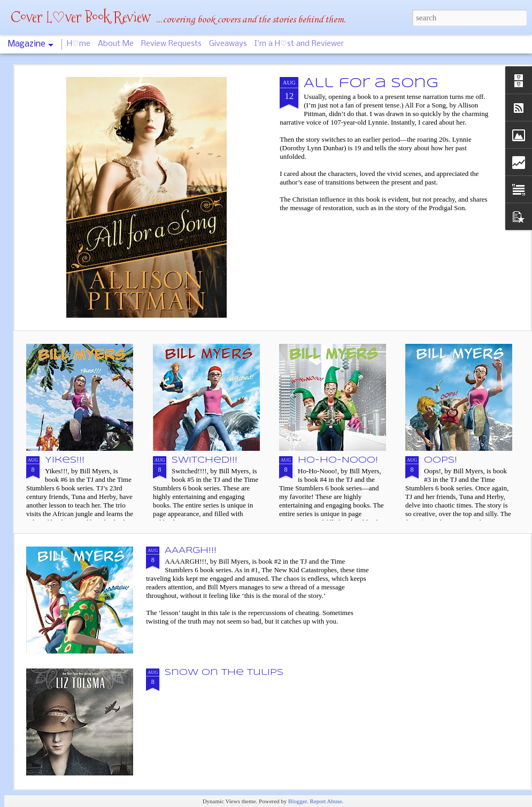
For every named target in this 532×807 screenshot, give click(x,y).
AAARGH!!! (191, 551)
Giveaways (228, 44)
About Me (116, 44)
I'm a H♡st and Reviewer (299, 44)
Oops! (441, 460)
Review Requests (171, 44)
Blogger (298, 801)
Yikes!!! (65, 460)
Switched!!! (205, 460)
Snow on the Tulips (224, 672)
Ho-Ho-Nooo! (338, 460)
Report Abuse (326, 801)
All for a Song (371, 84)
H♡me (79, 44)
